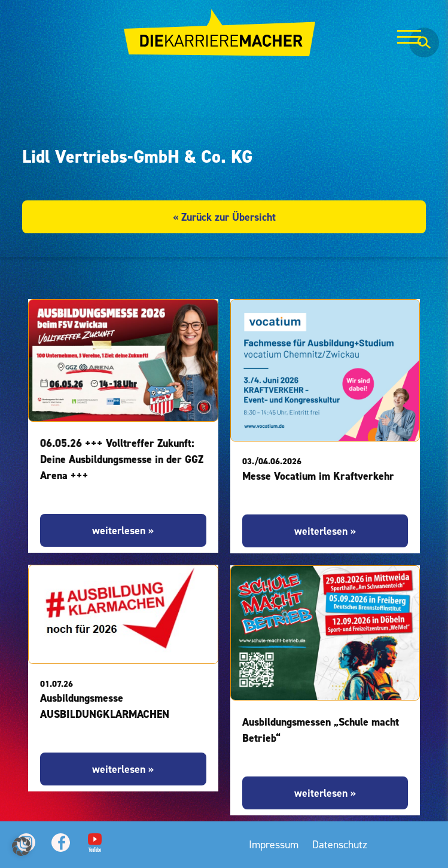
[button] (22, 846)
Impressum (274, 844)
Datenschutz (340, 844)
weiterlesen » (123, 530)
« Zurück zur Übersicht (224, 217)
